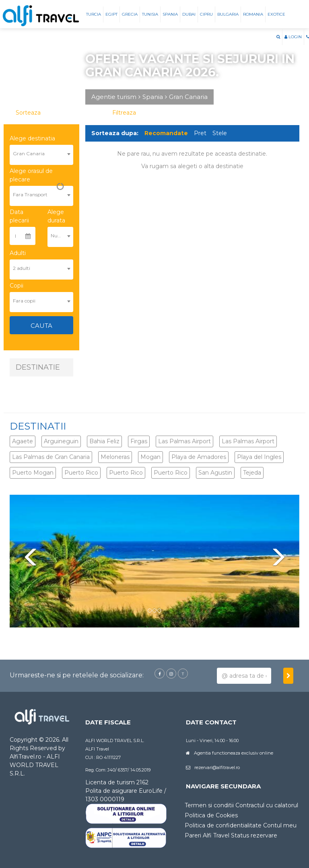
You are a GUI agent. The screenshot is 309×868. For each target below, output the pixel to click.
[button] (278, 37)
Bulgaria (228, 14)
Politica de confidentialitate (223, 825)
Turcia (94, 14)
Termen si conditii (209, 805)
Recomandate (166, 133)
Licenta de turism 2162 (117, 782)
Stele (220, 133)
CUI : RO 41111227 (103, 757)
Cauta (41, 326)
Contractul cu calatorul (267, 805)
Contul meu (280, 825)
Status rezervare (254, 835)
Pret (200, 133)
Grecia (130, 14)
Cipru (206, 14)
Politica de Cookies (211, 815)
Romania (253, 14)
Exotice (276, 14)
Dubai (189, 14)
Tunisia (150, 14)
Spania (170, 14)
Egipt (111, 14)
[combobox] (41, 150)
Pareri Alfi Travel (207, 835)
